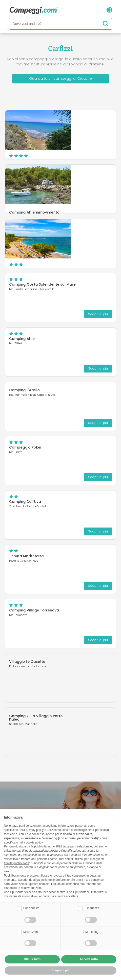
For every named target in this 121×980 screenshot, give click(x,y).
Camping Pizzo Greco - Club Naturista (79, 123)
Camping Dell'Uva (25, 502)
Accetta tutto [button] (89, 959)
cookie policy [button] (34, 843)
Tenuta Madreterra (26, 556)
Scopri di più (77, 153)
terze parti (70, 846)
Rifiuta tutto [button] (32, 959)
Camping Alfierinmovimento (79, 173)
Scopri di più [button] (61, 970)
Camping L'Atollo (24, 390)
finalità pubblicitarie (17, 863)
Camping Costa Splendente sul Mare (42, 284)
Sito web (101, 151)
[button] (115, 817)
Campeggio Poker (25, 447)
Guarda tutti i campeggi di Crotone (60, 78)
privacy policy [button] (35, 830)
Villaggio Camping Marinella (79, 230)
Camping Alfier (23, 339)
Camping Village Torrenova (34, 610)
